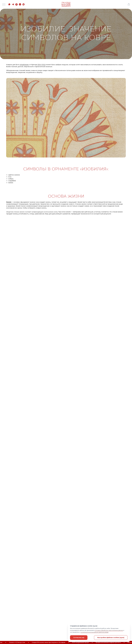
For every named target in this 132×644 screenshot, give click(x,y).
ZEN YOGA (42, 65)
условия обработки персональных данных (109, 630)
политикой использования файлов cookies (94, 632)
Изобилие (24, 65)
